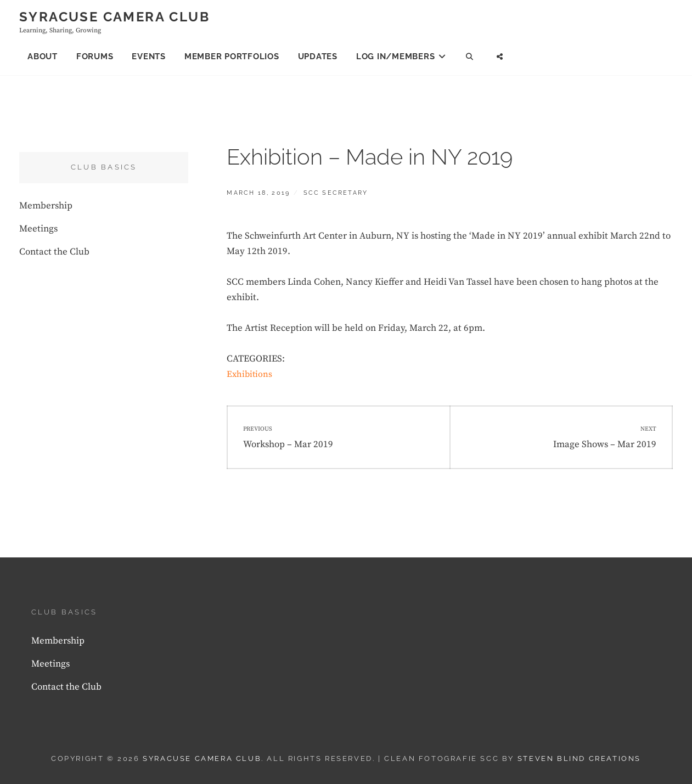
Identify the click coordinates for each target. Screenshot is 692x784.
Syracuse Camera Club (114, 17)
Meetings (38, 229)
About (43, 57)
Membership (46, 206)
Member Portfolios (232, 57)
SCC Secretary (336, 193)
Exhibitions (249, 374)
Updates (318, 57)
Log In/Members (396, 57)
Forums (95, 57)
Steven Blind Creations (579, 758)
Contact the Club (54, 252)
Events (149, 57)
